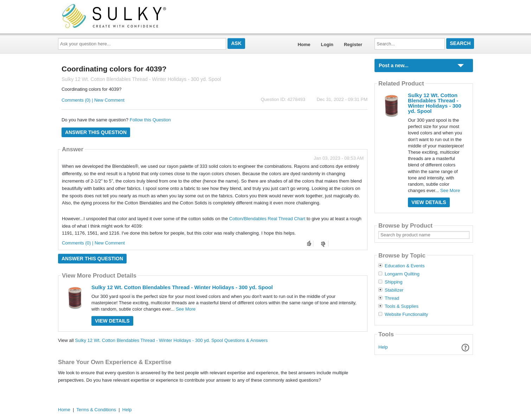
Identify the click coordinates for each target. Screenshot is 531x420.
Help (383, 347)
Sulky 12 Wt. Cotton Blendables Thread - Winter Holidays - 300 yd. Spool (182, 287)
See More (186, 309)
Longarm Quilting (402, 274)
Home (304, 44)
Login (327, 44)
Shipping (394, 282)
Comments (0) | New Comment (93, 100)
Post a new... (394, 65)
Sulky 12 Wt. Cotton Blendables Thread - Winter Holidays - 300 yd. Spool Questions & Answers (171, 340)
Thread (392, 298)
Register (353, 44)
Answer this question (96, 132)
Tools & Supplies (402, 306)
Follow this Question (150, 120)
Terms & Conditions (96, 410)
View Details (112, 321)
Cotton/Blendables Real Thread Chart (267, 219)
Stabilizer (394, 290)
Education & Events (405, 266)
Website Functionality (406, 314)
